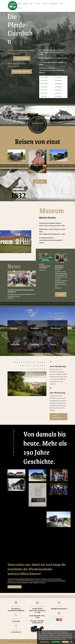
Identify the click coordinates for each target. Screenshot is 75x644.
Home (19, 4)
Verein (19, 8)
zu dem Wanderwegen (57, 417)
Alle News (61, 294)
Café (31, 4)
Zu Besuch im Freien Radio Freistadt (59, 267)
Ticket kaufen (40, 181)
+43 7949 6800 (16, 621)
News (61, 4)
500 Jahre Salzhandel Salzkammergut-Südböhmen (21, 291)
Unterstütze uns (15, 587)
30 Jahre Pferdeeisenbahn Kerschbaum (45, 266)
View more (69, 639)
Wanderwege (54, 4)
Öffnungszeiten (13, 66)
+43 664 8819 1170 (16, 632)
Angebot (45, 4)
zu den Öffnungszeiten (22, 72)
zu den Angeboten (22, 58)
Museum (25, 4)
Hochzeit (37, 4)
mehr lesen (11, 298)
